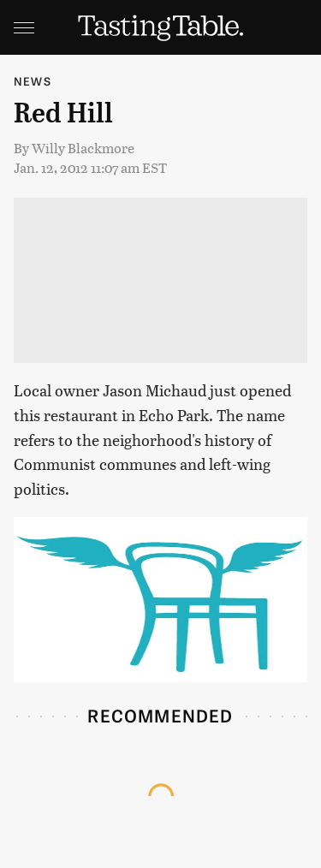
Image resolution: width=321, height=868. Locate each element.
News (33, 81)
